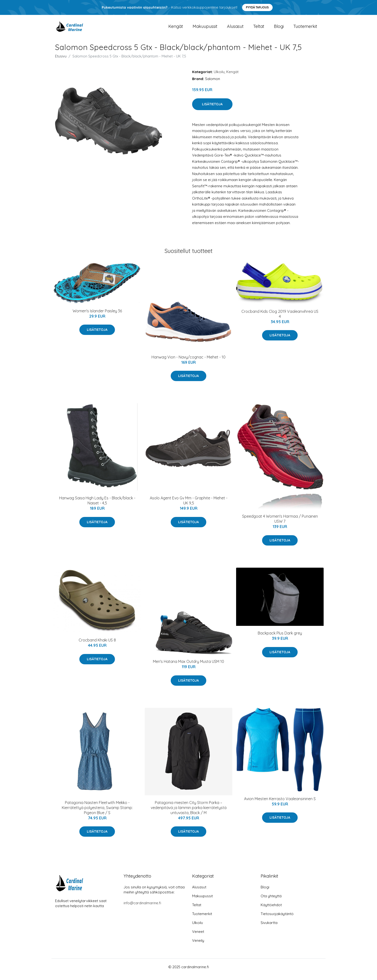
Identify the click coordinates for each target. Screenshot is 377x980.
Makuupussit (205, 29)
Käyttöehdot (271, 910)
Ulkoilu (219, 77)
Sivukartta (269, 927)
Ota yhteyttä (271, 901)
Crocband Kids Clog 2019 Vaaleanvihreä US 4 (280, 319)
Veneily (198, 945)
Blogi (279, 29)
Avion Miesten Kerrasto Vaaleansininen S (280, 804)
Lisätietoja (212, 109)
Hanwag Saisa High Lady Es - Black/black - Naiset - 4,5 (97, 505)
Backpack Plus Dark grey (280, 638)
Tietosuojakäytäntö (277, 919)
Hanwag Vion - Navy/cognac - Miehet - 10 (188, 362)
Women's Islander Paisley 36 (97, 316)
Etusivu (61, 61)
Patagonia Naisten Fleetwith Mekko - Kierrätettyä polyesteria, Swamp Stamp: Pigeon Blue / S (97, 812)
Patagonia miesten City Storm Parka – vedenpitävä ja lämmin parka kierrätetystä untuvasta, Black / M (189, 812)
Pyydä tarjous (257, 7)
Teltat (259, 29)
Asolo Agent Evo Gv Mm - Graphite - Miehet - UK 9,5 (189, 505)
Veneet (198, 936)
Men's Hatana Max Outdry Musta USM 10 (188, 666)
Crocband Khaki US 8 (97, 645)
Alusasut (235, 29)
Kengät (176, 29)
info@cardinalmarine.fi (142, 908)
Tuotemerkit (305, 29)
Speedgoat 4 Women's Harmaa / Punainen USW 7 (280, 524)
